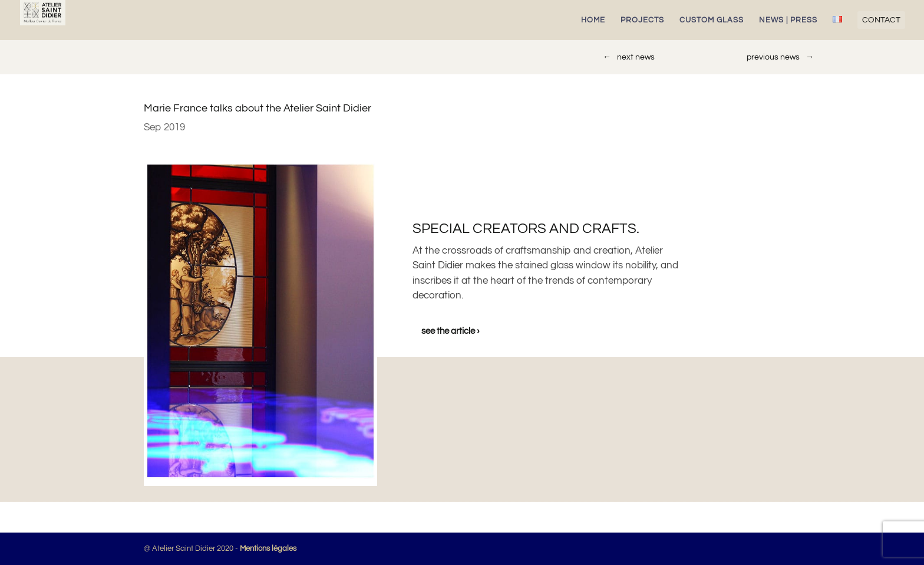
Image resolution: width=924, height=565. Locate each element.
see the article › (451, 331)
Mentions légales (268, 548)
